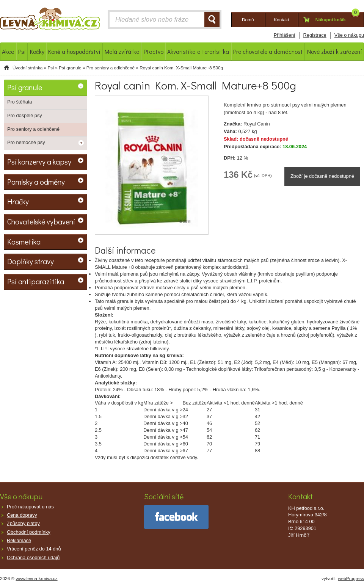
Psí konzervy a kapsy (39, 162)
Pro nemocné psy (26, 142)
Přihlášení (285, 35)
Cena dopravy (22, 515)
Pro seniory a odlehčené (111, 68)
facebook (176, 517)
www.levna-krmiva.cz (37, 579)
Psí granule (70, 68)
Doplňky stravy (31, 261)
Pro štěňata (20, 102)
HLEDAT (212, 20)
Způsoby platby (23, 523)
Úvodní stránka (27, 68)
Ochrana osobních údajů (33, 557)
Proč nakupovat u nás (30, 507)
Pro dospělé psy (25, 115)
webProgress (351, 579)
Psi (50, 68)
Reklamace (19, 540)
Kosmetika (24, 241)
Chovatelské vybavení (41, 221)
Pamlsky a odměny (36, 182)
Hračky (18, 201)
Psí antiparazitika (36, 281)
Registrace (315, 35)
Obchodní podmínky (29, 532)
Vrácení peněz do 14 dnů (34, 549)
